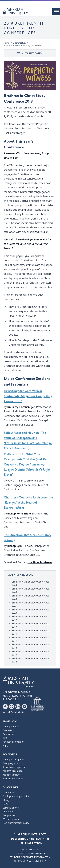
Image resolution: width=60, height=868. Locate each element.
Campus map (9, 815)
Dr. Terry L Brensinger (21, 407)
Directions (8, 812)
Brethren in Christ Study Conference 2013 (30, 653)
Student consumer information (30, 857)
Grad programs (10, 763)
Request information (13, 742)
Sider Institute (19, 43)
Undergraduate (10, 727)
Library (6, 800)
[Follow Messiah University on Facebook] (5, 707)
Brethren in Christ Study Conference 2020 (30, 611)
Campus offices (11, 808)
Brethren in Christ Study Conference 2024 (30, 583)
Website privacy (11, 819)
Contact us (8, 793)
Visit (5, 738)
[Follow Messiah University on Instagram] (18, 707)
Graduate (7, 730)
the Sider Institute (40, 562)
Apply (5, 746)
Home (7, 43)
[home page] (31, 11)
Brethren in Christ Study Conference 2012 (30, 660)
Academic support (12, 775)
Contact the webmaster (30, 853)
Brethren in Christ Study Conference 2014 (30, 646)
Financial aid (9, 734)
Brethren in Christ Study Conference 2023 (30, 590)
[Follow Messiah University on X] (12, 707)
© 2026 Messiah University (30, 861)
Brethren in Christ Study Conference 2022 (30, 597)
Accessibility (30, 850)
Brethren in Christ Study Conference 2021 (30, 604)
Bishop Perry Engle (19, 514)
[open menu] (56, 11)
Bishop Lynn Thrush (20, 546)
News (6, 804)
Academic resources (13, 771)
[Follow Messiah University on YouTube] (24, 707)
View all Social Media (13, 712)
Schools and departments (16, 767)
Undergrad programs (13, 760)
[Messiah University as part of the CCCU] (37, 704)
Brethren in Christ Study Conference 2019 (30, 618)
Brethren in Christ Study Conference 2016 (30, 632)
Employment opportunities (17, 796)
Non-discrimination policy (16, 823)
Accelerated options (13, 779)
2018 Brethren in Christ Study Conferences (23, 46)
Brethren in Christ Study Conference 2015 (30, 639)
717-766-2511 (11, 699)
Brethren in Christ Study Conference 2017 (30, 625)
